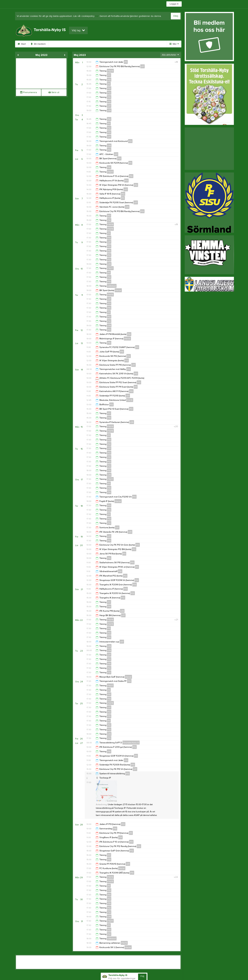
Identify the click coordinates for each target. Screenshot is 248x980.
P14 (109, 119)
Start (22, 44)
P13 (109, 132)
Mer (174, 44)
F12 (109, 93)
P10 (109, 102)
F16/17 (110, 172)
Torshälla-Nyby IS (131, 743)
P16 (109, 167)
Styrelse (133, 44)
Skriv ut (54, 92)
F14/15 (110, 229)
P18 (109, 80)
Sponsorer (97, 44)
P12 (109, 88)
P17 (109, 75)
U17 (142, 66)
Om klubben (59, 44)
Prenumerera (28, 92)
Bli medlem (38, 44)
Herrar (118, 290)
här (97, 16)
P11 (126, 62)
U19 (109, 110)
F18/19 (110, 71)
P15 (109, 97)
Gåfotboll (112, 286)
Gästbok (116, 44)
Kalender (78, 44)
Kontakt (150, 44)
